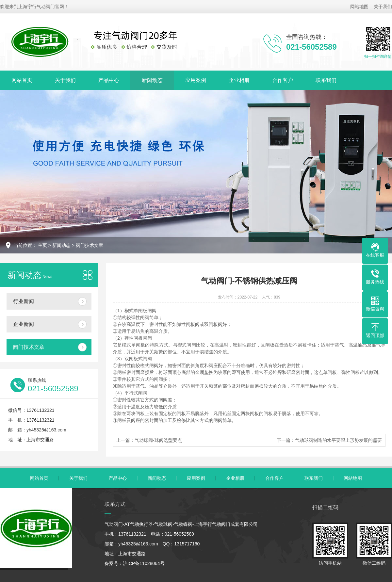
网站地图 (359, 7)
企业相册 (239, 80)
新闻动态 (152, 80)
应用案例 (196, 80)
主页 (42, 245)
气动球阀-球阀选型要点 (158, 440)
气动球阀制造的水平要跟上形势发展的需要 (338, 440)
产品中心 (109, 80)
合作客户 (283, 80)
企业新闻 (24, 324)
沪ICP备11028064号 (144, 563)
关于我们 (383, 7)
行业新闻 (24, 301)
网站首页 (22, 80)
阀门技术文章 (90, 245)
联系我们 (326, 80)
